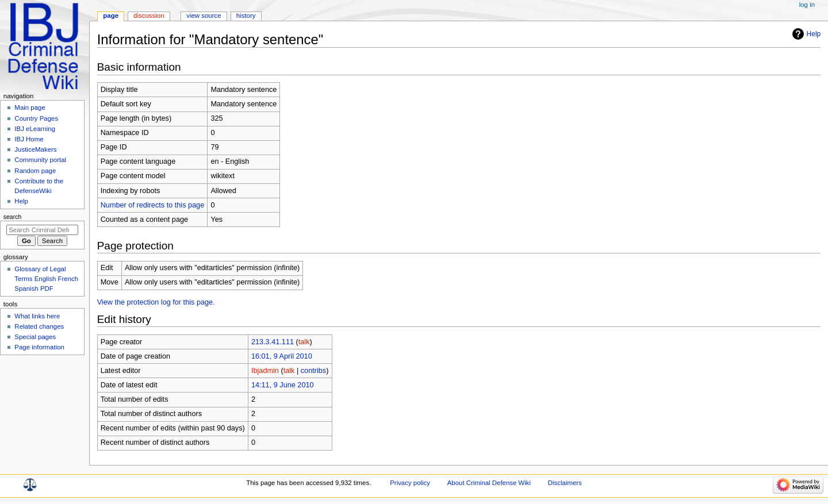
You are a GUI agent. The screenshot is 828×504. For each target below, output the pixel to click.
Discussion (149, 16)
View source (204, 16)
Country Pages (36, 118)
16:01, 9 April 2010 (282, 356)
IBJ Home (29, 139)
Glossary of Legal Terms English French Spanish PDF (46, 279)
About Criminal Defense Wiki (489, 483)
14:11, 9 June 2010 (283, 385)
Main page (30, 107)
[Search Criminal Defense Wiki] (42, 230)
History (246, 16)
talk (304, 342)
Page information (39, 347)
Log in (807, 5)
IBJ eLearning (35, 129)
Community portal (40, 160)
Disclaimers (565, 483)
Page (111, 16)
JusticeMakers (35, 149)
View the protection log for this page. (156, 302)
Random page (35, 171)
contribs (313, 371)
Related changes (39, 326)
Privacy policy (410, 483)
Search (13, 217)
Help (814, 34)
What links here (37, 316)
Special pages (35, 337)
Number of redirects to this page (153, 205)
